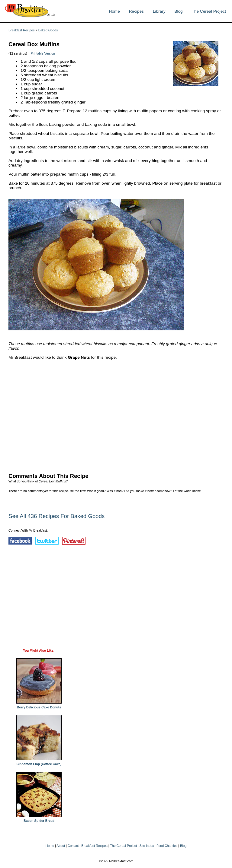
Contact (73, 846)
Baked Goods (48, 30)
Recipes (136, 11)
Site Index (147, 846)
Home (114, 11)
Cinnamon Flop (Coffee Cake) (39, 762)
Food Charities (167, 846)
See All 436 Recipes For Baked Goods (56, 516)
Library (159, 11)
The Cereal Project (209, 11)
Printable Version (43, 53)
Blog (178, 11)
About (61, 846)
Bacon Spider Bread (39, 819)
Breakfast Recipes (21, 30)
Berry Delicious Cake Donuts (39, 706)
